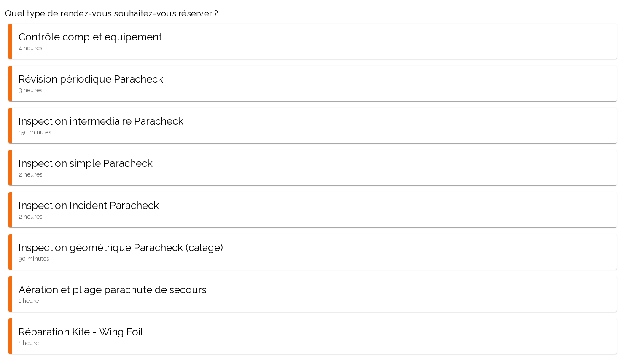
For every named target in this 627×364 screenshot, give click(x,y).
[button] (313, 41)
